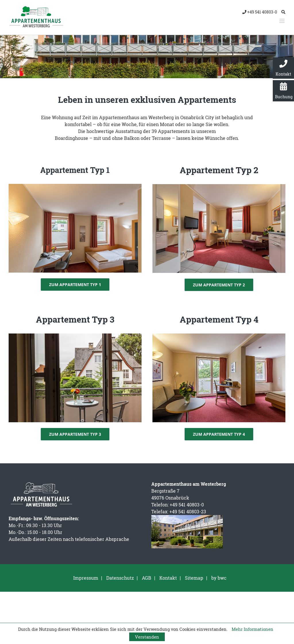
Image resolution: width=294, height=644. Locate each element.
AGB (147, 578)
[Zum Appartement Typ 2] (219, 285)
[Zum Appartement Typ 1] (75, 285)
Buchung (284, 91)
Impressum (86, 578)
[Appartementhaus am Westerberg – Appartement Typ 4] (219, 336)
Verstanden (147, 637)
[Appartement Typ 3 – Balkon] (75, 336)
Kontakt (283, 68)
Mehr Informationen (253, 629)
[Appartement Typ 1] (75, 186)
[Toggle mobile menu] (282, 21)
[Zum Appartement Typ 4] (219, 434)
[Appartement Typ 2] (219, 186)
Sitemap (194, 578)
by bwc (219, 578)
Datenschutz (120, 578)
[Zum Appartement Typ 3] (75, 434)
